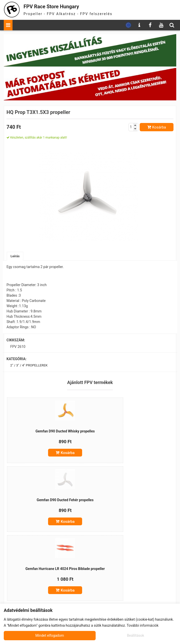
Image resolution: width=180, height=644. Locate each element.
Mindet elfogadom (130, 635)
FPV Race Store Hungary (58, 6)
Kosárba (159, 127)
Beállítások (44, 635)
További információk (143, 625)
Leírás (15, 256)
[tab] (15, 256)
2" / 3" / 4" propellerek (30, 366)
